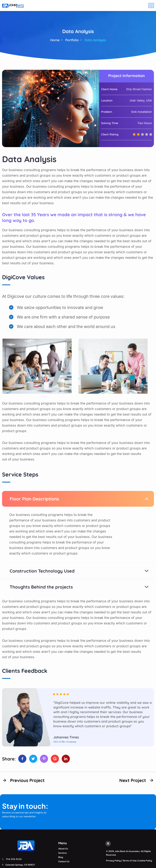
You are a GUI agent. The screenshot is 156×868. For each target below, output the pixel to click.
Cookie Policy (145, 861)
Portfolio (72, 40)
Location (107, 100)
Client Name (109, 89)
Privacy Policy (113, 861)
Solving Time (110, 123)
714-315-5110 (14, 859)
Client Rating (110, 134)
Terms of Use (129, 861)
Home (55, 40)
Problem (107, 112)
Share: (9, 759)
